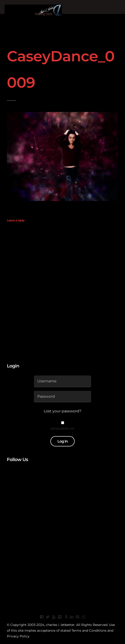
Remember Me (62, 429)
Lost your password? (62, 411)
